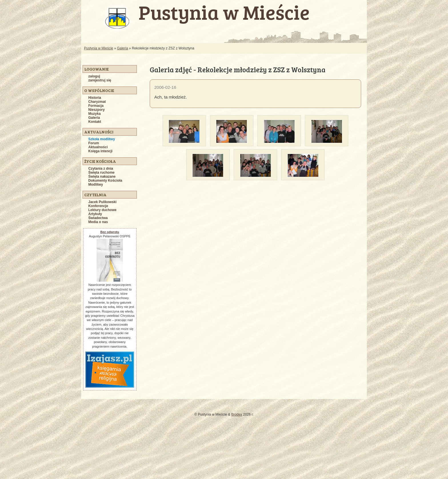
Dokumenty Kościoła (105, 181)
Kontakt (95, 122)
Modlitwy (96, 185)
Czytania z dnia (101, 169)
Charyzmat (97, 102)
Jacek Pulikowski (102, 202)
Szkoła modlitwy (102, 139)
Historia (95, 98)
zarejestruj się (100, 80)
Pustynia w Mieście (99, 48)
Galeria (122, 48)
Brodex (237, 414)
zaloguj (94, 76)
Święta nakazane (102, 177)
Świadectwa (98, 218)
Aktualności (98, 147)
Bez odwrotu (110, 232)
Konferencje (98, 206)
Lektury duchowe (102, 210)
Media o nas (98, 222)
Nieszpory (96, 110)
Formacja (96, 106)
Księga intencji (100, 151)
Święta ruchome (101, 173)
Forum (94, 143)
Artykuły (95, 214)
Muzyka (94, 114)
